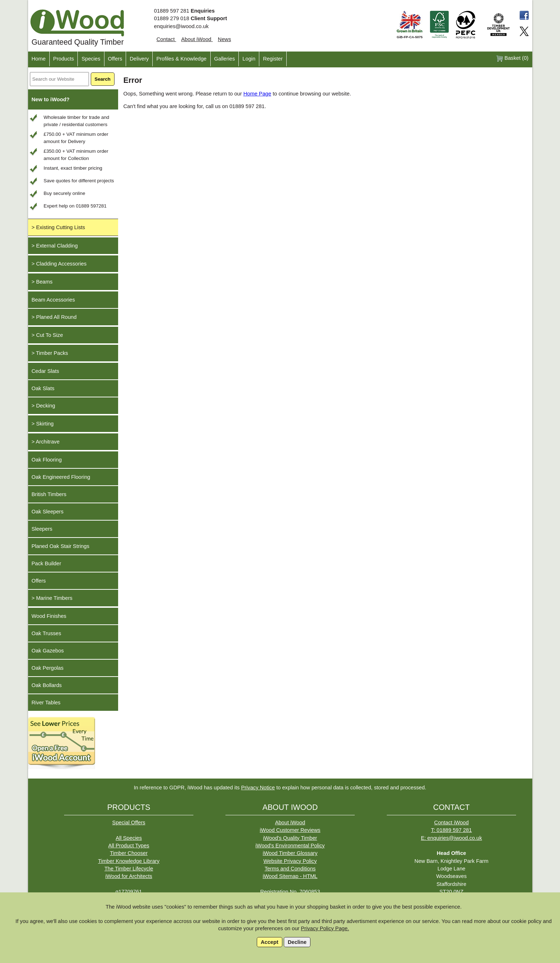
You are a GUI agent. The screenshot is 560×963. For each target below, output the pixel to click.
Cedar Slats (46, 371)
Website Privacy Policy (290, 861)
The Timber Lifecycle (129, 869)
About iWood (197, 39)
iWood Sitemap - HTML (290, 876)
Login (249, 59)
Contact (167, 39)
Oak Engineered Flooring (61, 477)
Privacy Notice (258, 788)
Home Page (257, 94)
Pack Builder (46, 563)
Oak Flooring (47, 460)
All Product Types (129, 846)
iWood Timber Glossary (290, 853)
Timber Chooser (129, 853)
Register (273, 59)
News (225, 39)
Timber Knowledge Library (129, 861)
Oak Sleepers (48, 512)
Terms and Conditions (290, 869)
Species (91, 59)
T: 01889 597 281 (451, 830)
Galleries (225, 59)
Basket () (512, 59)
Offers (115, 59)
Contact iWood (452, 822)
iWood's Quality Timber (290, 838)
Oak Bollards (47, 685)
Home (39, 59)
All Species (129, 838)
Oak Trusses (46, 633)
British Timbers (49, 494)
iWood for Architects (129, 876)
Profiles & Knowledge (181, 59)
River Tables (46, 703)
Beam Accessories (53, 300)
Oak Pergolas (48, 668)
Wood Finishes (49, 616)
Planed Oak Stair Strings (61, 546)
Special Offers (129, 822)
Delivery (139, 59)
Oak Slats (43, 388)
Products (64, 59)
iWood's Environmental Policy (290, 846)
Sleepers (42, 529)
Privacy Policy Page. (325, 928)
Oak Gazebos (48, 651)
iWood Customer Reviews (290, 830)
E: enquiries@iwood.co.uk (452, 838)
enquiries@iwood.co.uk (182, 26)
